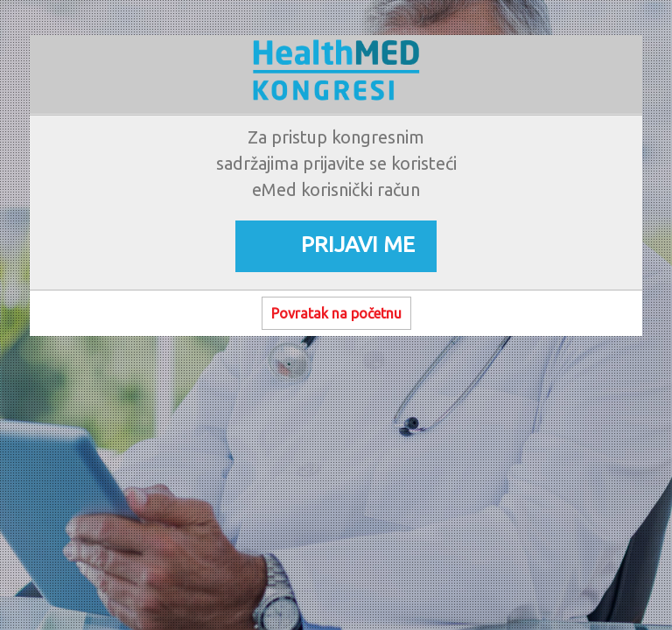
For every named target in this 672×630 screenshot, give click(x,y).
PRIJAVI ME (358, 244)
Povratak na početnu (336, 313)
